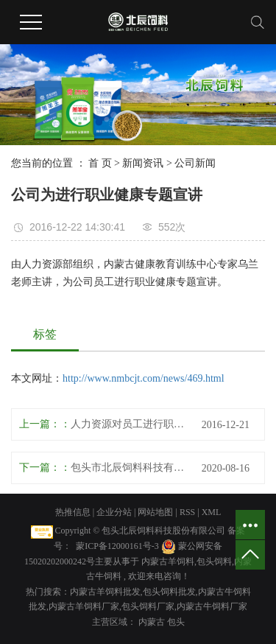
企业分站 (114, 512)
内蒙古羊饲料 (168, 561)
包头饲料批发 (169, 592)
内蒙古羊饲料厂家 (84, 606)
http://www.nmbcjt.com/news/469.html (144, 378)
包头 (176, 622)
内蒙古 (153, 622)
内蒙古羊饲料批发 (105, 592)
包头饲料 (214, 561)
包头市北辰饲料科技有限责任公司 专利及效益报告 (130, 468)
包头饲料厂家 (148, 606)
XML (212, 512)
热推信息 (73, 512)
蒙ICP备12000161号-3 (117, 546)
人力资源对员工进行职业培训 (130, 424)
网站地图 (156, 512)
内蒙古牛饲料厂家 (212, 606)
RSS (187, 512)
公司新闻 (195, 163)
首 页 (100, 163)
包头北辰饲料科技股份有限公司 (163, 531)
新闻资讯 (143, 163)
